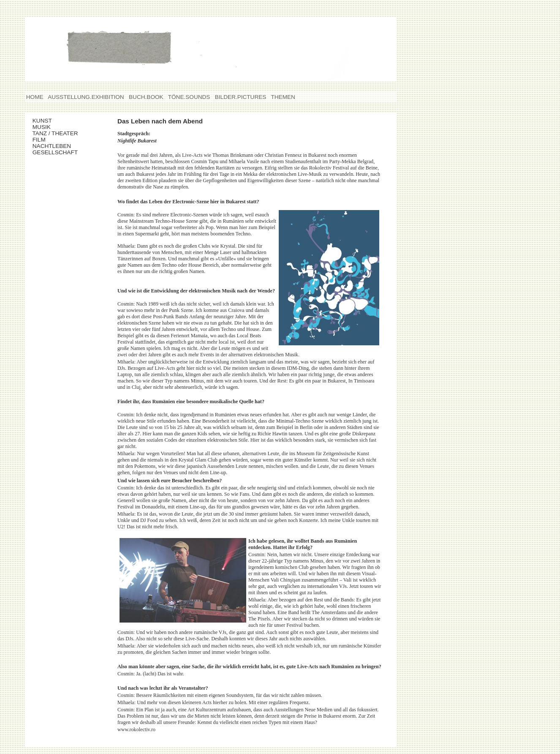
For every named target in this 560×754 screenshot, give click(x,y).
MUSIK (55, 127)
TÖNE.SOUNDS (189, 97)
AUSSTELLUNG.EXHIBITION (86, 97)
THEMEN (283, 97)
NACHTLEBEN (57, 146)
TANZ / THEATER (55, 133)
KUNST (54, 121)
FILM (55, 140)
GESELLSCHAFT (57, 152)
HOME (35, 97)
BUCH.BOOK (146, 97)
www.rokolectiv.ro (136, 729)
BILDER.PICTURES (241, 97)
